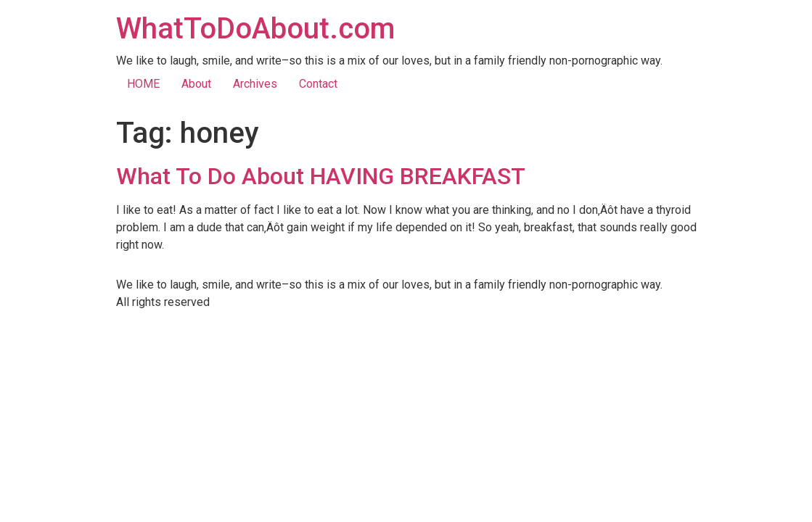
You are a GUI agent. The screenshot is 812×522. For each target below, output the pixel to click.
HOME (143, 84)
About (196, 84)
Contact (318, 84)
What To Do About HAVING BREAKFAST (321, 176)
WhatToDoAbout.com (255, 29)
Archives (255, 84)
